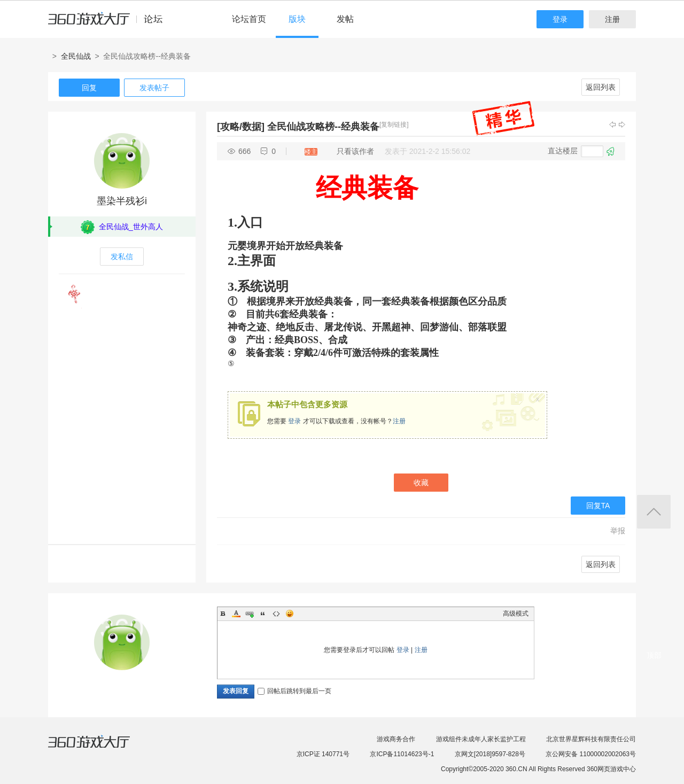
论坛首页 (249, 19)
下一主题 (622, 125)
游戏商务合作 (396, 739)
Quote (263, 614)
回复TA (598, 506)
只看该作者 (355, 151)
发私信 (122, 257)
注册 (612, 19)
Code (276, 614)
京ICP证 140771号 (323, 754)
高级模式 (516, 614)
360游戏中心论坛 (110, 24)
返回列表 (601, 87)
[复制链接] (394, 125)
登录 (560, 19)
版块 (297, 19)
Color (236, 614)
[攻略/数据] (241, 127)
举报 (618, 531)
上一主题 (612, 125)
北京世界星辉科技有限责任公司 (591, 739)
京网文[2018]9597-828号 (490, 754)
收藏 (421, 483)
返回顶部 (654, 512)
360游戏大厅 (100, 748)
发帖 (345, 19)
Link (250, 614)
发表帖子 (154, 88)
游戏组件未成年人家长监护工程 (481, 739)
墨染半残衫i (122, 201)
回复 (89, 88)
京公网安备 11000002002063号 (591, 754)
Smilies (290, 614)
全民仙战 (76, 56)
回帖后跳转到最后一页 (294, 691)
